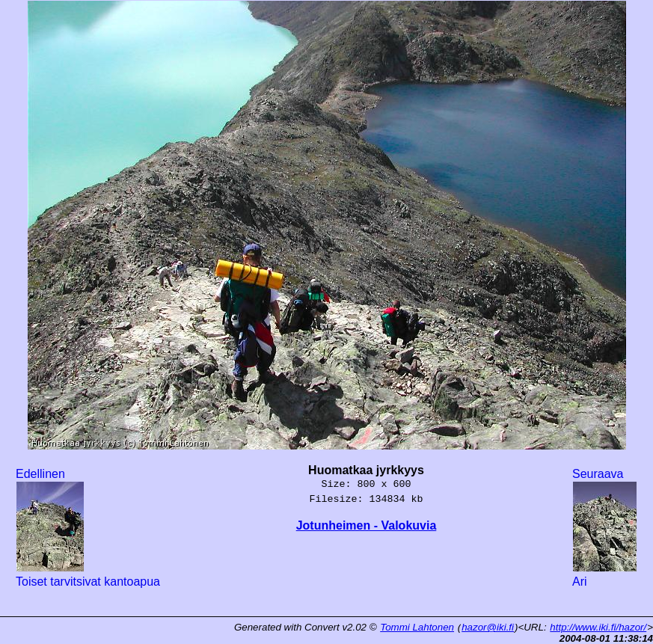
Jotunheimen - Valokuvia (367, 525)
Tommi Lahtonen (417, 627)
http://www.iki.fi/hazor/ (598, 627)
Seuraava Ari (605, 528)
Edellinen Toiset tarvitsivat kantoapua (88, 528)
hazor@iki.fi (488, 627)
